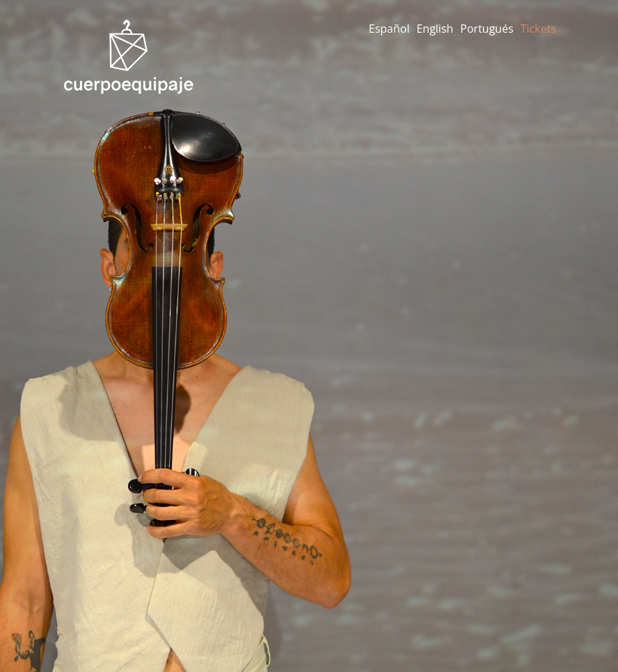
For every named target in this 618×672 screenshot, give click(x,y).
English (435, 29)
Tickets (538, 29)
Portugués (486, 29)
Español (389, 29)
